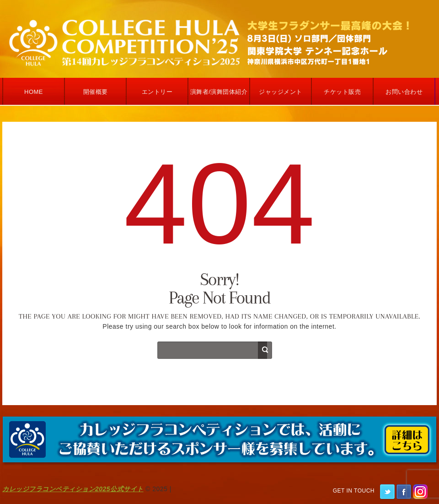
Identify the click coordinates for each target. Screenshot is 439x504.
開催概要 (96, 92)
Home (34, 92)
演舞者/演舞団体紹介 (219, 92)
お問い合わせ (404, 92)
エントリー (157, 92)
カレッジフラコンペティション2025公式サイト (73, 489)
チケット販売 (342, 92)
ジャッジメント (281, 92)
